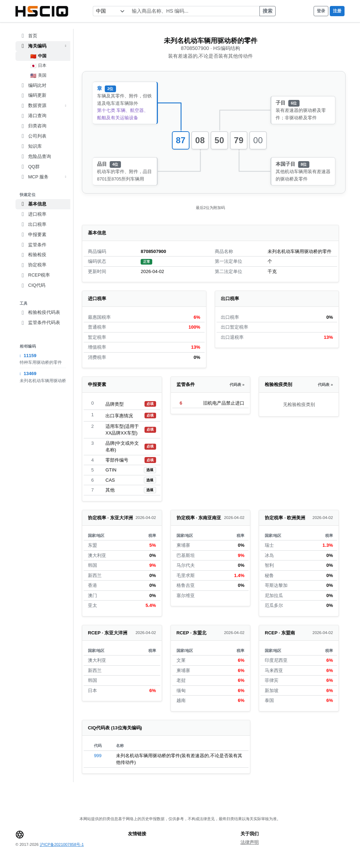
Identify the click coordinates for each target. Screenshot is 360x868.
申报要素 (33, 235)
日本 (38, 66)
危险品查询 (35, 157)
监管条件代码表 (40, 323)
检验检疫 (33, 255)
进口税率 (33, 214)
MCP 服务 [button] (43, 177)
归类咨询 (33, 126)
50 (219, 140)
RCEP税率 (35, 275)
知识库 (31, 146)
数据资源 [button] (43, 106)
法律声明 (250, 842)
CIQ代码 (33, 285)
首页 (28, 36)
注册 (337, 11)
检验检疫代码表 (40, 312)
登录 (321, 11)
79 (239, 140)
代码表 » (237, 385)
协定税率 (33, 265)
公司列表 (33, 136)
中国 (38, 56)
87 (181, 140)
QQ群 (30, 167)
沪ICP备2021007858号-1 (62, 844)
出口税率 (33, 224)
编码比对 (33, 85)
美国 (38, 76)
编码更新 (33, 95)
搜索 (268, 11)
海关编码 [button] (43, 46)
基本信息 (33, 204)
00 (258, 140)
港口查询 (33, 116)
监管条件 (33, 245)
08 (200, 140)
